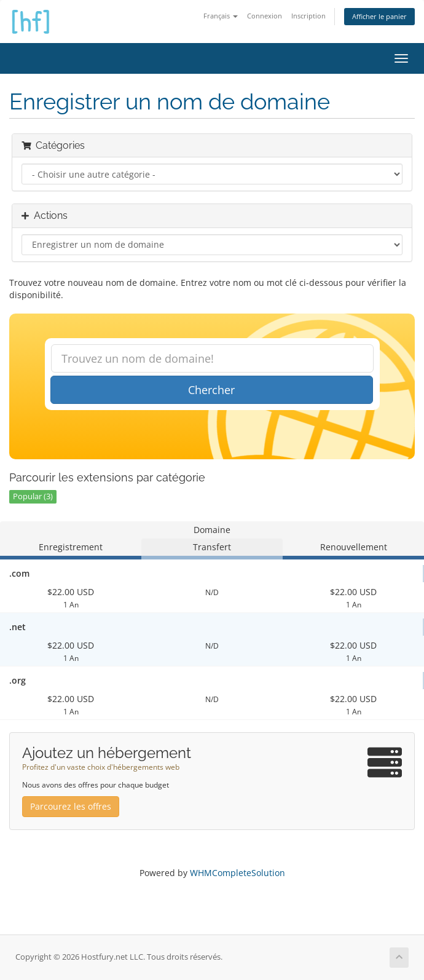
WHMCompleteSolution (238, 873)
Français (221, 16)
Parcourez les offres (71, 806)
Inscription (308, 16)
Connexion (265, 16)
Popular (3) (33, 496)
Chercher (211, 390)
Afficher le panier (379, 16)
